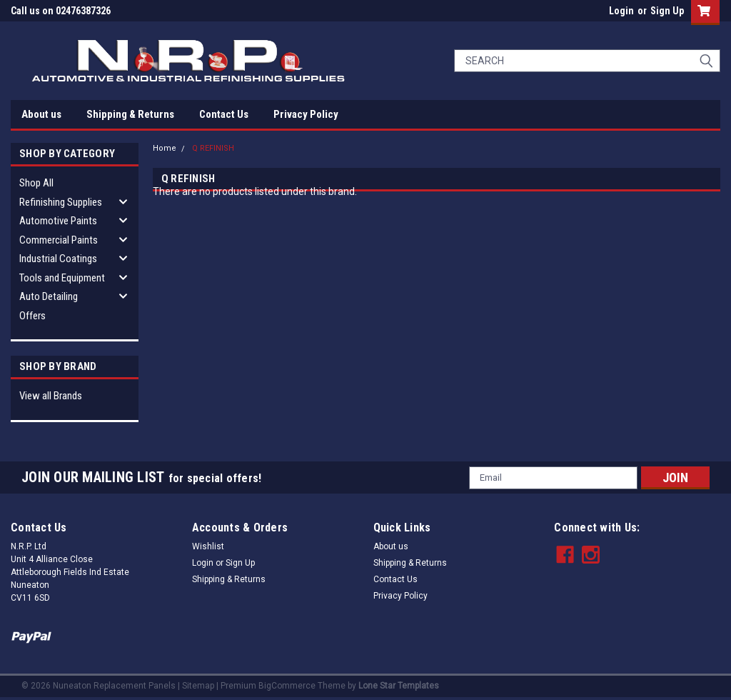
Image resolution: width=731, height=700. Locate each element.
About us (41, 114)
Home (165, 148)
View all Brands (51, 396)
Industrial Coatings (58, 259)
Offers (32, 316)
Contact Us (224, 114)
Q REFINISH (213, 148)
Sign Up (667, 11)
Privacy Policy (306, 114)
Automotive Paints (58, 221)
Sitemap (198, 686)
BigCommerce (287, 686)
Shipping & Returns (130, 114)
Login (621, 11)
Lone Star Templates (399, 686)
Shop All (36, 183)
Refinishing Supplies (61, 202)
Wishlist (208, 546)
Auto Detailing (49, 296)
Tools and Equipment (62, 278)
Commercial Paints (59, 240)
